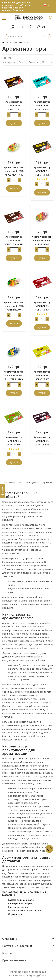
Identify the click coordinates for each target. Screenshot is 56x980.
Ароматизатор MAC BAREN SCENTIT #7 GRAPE (42, 374)
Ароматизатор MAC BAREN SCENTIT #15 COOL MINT (42, 104)
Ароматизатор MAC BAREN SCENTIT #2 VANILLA (42, 169)
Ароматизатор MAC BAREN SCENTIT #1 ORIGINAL (14, 104)
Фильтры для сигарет (20, 903)
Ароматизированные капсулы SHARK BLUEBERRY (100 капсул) (14, 374)
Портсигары (15, 914)
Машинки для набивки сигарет (25, 911)
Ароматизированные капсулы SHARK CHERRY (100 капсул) (42, 239)
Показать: (34, 62)
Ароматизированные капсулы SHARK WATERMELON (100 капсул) (14, 304)
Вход (15, 26)
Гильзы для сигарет (19, 907)
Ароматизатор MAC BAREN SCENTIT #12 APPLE (14, 439)
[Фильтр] (2, 491)
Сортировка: (9, 62)
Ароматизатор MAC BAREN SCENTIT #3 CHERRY (42, 304)
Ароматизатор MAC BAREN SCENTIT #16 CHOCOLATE (42, 439)
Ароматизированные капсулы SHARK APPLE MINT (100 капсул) (14, 169)
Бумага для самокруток (22, 900)
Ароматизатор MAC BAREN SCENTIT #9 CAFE (14, 239)
